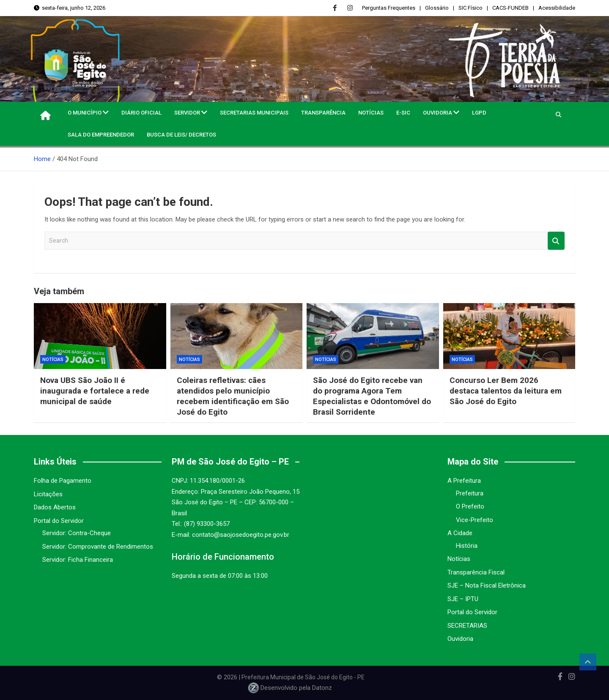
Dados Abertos (55, 507)
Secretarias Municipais (254, 113)
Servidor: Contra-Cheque (77, 533)
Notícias (371, 113)
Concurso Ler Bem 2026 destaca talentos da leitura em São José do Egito (506, 391)
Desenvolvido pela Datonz (291, 688)
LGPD (479, 113)
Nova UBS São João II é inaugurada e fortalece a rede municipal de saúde (95, 391)
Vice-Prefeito (475, 520)
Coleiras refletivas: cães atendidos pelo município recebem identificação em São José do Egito (234, 396)
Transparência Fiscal (476, 572)
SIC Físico (470, 8)
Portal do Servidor (59, 521)
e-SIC (403, 113)
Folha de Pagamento (63, 481)
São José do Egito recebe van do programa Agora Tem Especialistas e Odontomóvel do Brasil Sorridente (372, 396)
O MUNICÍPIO (85, 113)
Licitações (48, 494)
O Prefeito (470, 506)
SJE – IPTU (463, 599)
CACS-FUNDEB (510, 8)
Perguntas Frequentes (389, 8)
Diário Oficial (141, 113)
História (467, 546)
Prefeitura (470, 493)
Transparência (323, 113)
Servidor (187, 113)
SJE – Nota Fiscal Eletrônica (487, 585)
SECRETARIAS (467, 626)
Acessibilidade (557, 8)
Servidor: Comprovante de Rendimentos (98, 547)
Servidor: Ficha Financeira (78, 560)
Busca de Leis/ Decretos (181, 135)
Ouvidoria (438, 113)
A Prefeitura (464, 481)
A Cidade (460, 533)
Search (556, 241)
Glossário (437, 8)
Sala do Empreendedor (101, 135)
